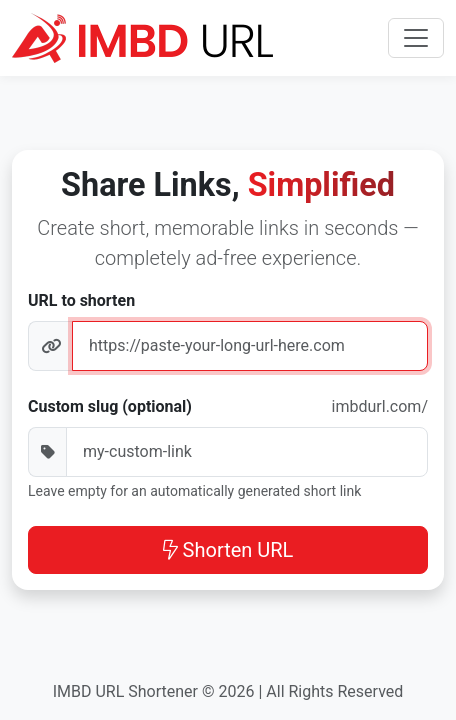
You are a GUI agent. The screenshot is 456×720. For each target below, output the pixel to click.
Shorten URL (228, 550)
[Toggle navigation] (416, 38)
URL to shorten (81, 300)
